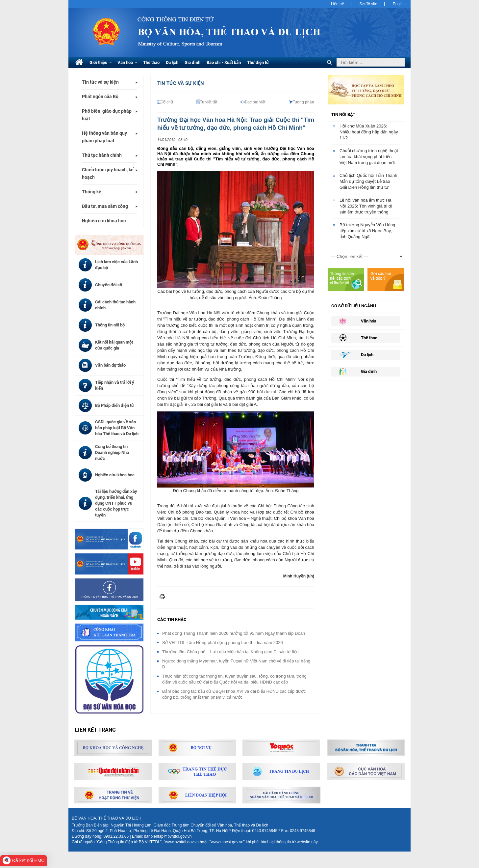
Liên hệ (338, 4)
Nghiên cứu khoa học (104, 221)
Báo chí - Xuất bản (224, 62)
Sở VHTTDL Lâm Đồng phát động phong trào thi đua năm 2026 (223, 643)
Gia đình (192, 62)
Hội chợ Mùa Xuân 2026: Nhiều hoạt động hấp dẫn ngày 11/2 (369, 132)
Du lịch (172, 62)
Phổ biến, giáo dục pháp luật (107, 115)
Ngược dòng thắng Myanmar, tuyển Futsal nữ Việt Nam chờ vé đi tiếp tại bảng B (236, 664)
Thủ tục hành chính (102, 155)
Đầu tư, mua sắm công (105, 206)
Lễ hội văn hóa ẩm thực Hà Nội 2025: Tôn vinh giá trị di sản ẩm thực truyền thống (366, 206)
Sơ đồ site (368, 4)
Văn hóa (127, 62)
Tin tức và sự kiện (100, 82)
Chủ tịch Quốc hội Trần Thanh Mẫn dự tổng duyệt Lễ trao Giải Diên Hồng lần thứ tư (368, 181)
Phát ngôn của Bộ (100, 97)
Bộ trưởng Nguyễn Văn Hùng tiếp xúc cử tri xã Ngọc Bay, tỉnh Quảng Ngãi (367, 231)
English (399, 4)
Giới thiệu (101, 62)
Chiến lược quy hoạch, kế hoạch (108, 173)
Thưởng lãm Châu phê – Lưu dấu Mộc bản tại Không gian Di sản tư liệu (230, 652)
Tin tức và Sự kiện (181, 83)
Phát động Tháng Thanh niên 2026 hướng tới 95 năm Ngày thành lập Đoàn (234, 633)
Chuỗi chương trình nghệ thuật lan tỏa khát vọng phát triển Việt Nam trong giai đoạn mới (369, 157)
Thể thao (151, 62)
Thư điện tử (258, 62)
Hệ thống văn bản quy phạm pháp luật (104, 137)
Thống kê (92, 192)
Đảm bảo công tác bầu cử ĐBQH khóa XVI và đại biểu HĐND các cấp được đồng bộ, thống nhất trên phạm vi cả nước (234, 694)
